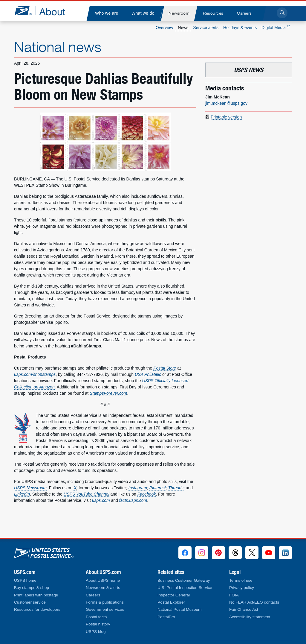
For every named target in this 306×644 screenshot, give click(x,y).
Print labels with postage (36, 595)
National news (58, 47)
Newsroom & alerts (103, 588)
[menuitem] (106, 13)
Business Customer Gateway (184, 580)
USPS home (25, 580)
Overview (164, 28)
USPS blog (96, 632)
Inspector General (174, 595)
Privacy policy (242, 588)
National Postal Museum (179, 609)
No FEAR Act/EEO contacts (254, 602)
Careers (93, 595)
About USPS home (103, 580)
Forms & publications (105, 602)
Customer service (30, 602)
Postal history (98, 624)
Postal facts (96, 617)
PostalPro (166, 617)
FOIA (234, 595)
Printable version (226, 117)
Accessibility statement (250, 617)
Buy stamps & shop (32, 588)
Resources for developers (37, 609)
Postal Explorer (171, 602)
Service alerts (206, 28)
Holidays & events (240, 28)
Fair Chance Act (244, 609)
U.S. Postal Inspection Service (185, 588)
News (183, 28)
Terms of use (241, 580)
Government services (105, 609)
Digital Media (276, 28)
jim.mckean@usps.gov (226, 103)
